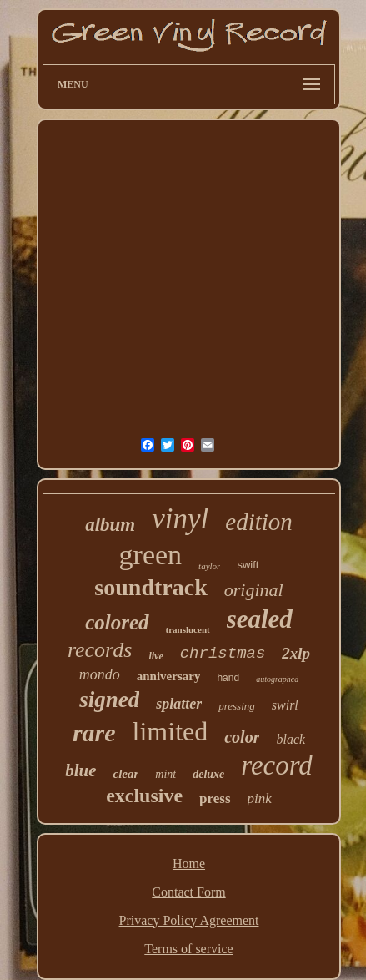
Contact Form (188, 892)
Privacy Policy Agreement (189, 920)
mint (165, 774)
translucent (188, 629)
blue (80, 770)
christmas (223, 654)
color (242, 737)
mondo (100, 674)
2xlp (296, 653)
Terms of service (188, 949)
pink (260, 798)
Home (189, 864)
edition (259, 522)
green (151, 555)
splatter (179, 704)
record (277, 765)
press (215, 798)
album (110, 525)
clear (125, 774)
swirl (285, 705)
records (100, 650)
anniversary (169, 676)
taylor (209, 566)
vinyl (180, 519)
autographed (277, 679)
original (254, 590)
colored (117, 622)
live (155, 656)
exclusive (144, 796)
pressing (237, 706)
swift (248, 565)
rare (94, 732)
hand (228, 678)
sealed (260, 619)
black (291, 739)
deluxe (208, 774)
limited (170, 731)
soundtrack (150, 587)
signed (109, 700)
